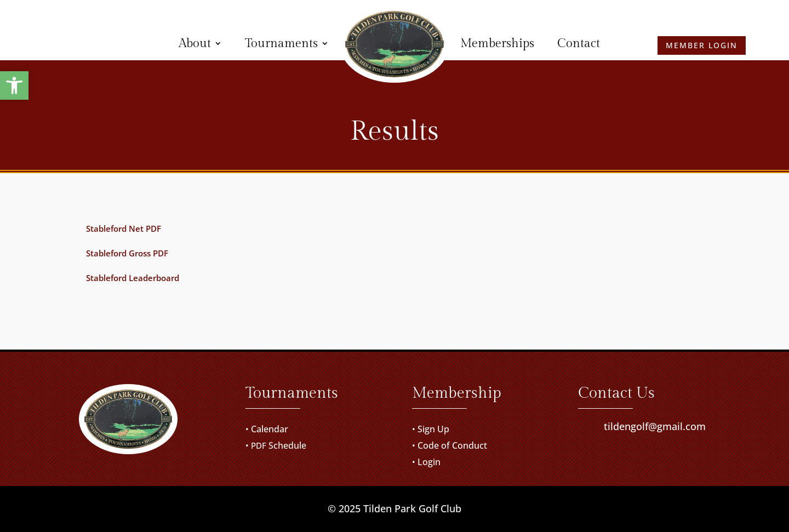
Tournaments (281, 43)
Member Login (88, 43)
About (195, 43)
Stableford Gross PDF (127, 253)
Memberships (497, 43)
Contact (579, 43)
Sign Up (433, 429)
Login (429, 462)
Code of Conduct (452, 445)
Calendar (270, 429)
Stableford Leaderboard (133, 278)
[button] (14, 85)
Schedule (287, 445)
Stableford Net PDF (124, 228)
